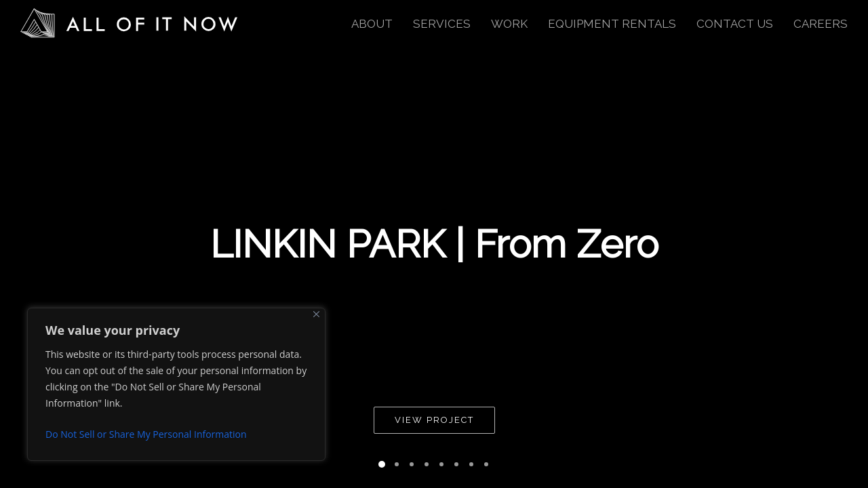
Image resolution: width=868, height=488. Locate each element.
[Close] (316, 314)
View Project (434, 420)
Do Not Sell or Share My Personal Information (146, 434)
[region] (176, 384)
